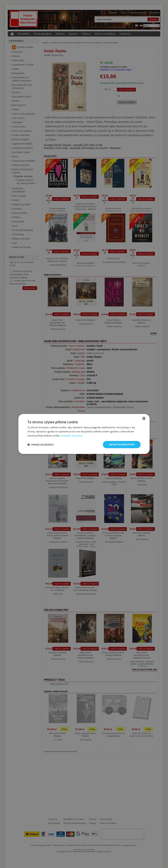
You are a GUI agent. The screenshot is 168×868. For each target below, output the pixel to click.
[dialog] (84, 434)
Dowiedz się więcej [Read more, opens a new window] (72, 435)
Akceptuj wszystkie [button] (122, 444)
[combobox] (144, 418)
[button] (41, 445)
